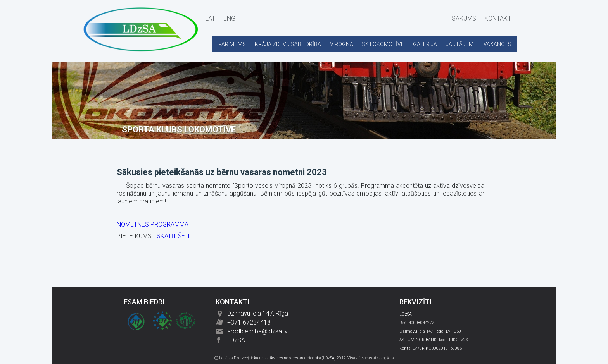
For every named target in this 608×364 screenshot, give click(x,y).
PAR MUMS (232, 44)
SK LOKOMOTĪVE (383, 44)
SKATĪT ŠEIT (174, 236)
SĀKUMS (464, 19)
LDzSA (236, 340)
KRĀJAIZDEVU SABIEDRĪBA (288, 44)
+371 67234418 (249, 322)
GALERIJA (425, 44)
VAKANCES (497, 44)
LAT (210, 19)
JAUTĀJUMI (460, 44)
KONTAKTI (499, 19)
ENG (229, 19)
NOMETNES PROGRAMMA (153, 224)
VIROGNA (342, 44)
